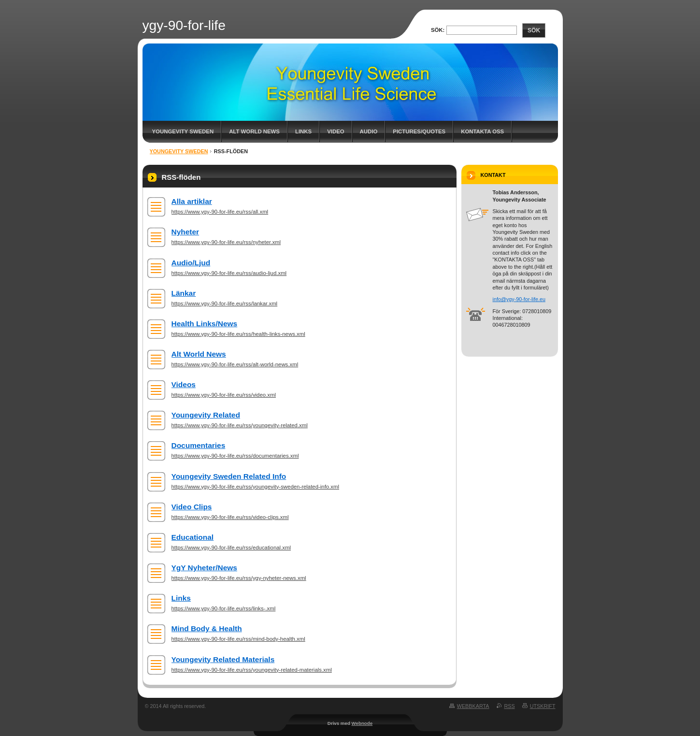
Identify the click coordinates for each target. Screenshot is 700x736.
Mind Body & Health (207, 628)
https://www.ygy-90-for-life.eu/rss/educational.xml (231, 548)
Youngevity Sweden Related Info (229, 476)
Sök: (438, 30)
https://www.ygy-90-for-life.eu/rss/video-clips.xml (230, 517)
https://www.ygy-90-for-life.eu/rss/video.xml (224, 395)
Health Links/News (205, 324)
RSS (510, 706)
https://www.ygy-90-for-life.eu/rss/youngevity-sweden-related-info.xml (256, 487)
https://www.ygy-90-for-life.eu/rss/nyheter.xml (226, 242)
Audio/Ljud (191, 263)
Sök (534, 30)
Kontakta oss (482, 131)
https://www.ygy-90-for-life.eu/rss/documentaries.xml (235, 456)
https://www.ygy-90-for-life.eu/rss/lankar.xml (225, 303)
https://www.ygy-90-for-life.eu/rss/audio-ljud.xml (229, 273)
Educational (193, 537)
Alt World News (254, 131)
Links (303, 131)
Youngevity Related (206, 415)
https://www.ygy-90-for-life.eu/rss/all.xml (220, 212)
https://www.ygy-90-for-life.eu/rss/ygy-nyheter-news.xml (239, 578)
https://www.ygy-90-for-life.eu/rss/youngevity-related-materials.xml (252, 670)
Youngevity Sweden (183, 131)
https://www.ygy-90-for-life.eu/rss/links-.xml (224, 608)
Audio (369, 131)
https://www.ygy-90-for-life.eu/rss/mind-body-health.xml (238, 639)
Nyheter (186, 232)
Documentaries (199, 445)
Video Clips (192, 507)
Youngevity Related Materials (223, 659)
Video (336, 131)
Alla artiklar (192, 201)
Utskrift (543, 706)
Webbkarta (473, 706)
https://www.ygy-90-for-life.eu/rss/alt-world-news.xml (235, 364)
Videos (184, 384)
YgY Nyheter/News (204, 568)
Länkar (184, 293)
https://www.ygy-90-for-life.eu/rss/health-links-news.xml (238, 334)
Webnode (362, 723)
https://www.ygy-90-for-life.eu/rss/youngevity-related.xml (240, 425)
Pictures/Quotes (419, 131)
